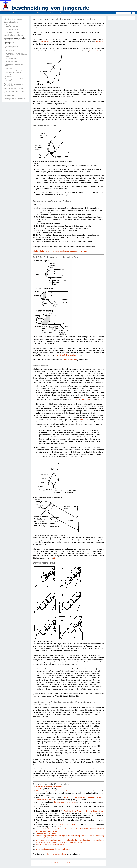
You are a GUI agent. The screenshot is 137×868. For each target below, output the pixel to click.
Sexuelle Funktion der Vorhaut (14, 40)
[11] (54, 558)
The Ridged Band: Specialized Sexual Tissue (53, 849)
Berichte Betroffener (11, 22)
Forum (62, 13)
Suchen (52, 13)
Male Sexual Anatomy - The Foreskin (50, 786)
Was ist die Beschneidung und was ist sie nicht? (16, 76)
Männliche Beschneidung (13, 19)
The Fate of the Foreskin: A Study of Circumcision (83, 811)
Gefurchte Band (95, 51)
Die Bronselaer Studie (12, 59)
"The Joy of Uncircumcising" (65, 824)
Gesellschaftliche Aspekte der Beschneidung (14, 92)
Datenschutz (74, 13)
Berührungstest (10, 68)
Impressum (28, 13)
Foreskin (39, 789)
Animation (100, 42)
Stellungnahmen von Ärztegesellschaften (11, 26)
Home (6, 13)
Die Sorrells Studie (11, 51)
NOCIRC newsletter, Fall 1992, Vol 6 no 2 (52, 845)
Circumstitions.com (70, 360)
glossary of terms (42, 847)
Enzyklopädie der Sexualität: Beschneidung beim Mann (14, 72)
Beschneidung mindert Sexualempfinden (12, 47)
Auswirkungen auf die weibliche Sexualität (15, 80)
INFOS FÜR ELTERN (12, 32)
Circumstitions (45, 42)
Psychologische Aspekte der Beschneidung (14, 85)
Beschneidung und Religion (14, 88)
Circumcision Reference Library (66, 355)
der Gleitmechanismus (85, 399)
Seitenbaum (41, 13)
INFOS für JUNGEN (11, 29)
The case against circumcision (65, 802)
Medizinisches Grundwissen (14, 35)
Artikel (83, 420)
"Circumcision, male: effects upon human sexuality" (58, 791)
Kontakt (16, 13)
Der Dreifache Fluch (11, 61)
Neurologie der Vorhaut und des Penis (15, 65)
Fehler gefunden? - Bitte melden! (15, 99)
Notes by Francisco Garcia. (47, 833)
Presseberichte (9, 96)
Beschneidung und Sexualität (15, 38)
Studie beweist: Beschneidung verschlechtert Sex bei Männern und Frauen (16, 55)
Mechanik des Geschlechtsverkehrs (12, 43)
